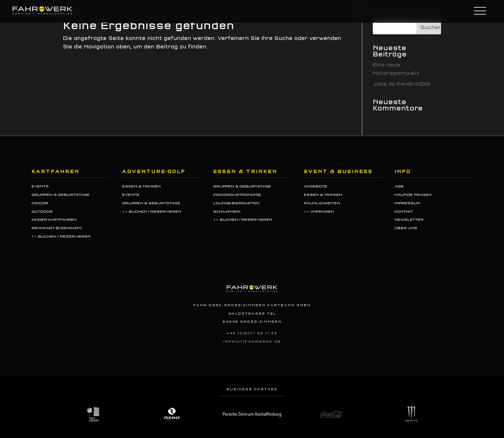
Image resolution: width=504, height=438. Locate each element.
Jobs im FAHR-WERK (402, 84)
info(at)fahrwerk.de (252, 342)
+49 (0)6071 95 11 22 (252, 333)
